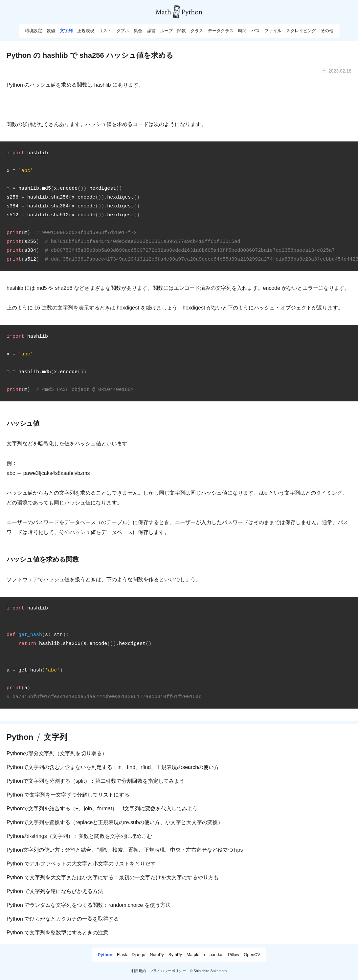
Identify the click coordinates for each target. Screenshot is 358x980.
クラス (197, 31)
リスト (105, 31)
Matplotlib (196, 955)
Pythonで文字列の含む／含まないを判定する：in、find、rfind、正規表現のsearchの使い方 (113, 767)
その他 (327, 31)
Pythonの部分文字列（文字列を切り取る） (57, 753)
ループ (166, 31)
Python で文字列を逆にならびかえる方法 (55, 891)
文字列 (66, 31)
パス (256, 31)
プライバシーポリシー (168, 971)
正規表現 (86, 31)
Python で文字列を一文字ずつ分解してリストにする (68, 795)
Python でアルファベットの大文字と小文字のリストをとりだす (81, 864)
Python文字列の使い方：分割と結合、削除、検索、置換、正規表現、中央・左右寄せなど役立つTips (125, 850)
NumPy (157, 955)
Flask (122, 955)
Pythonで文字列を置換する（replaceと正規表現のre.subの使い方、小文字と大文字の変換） (115, 822)
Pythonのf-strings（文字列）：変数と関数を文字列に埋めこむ (79, 836)
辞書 (151, 31)
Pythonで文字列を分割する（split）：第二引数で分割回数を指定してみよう (96, 781)
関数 (182, 31)
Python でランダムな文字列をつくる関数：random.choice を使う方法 (89, 905)
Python (20, 737)
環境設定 (34, 31)
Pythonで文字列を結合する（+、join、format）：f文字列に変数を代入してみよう (102, 809)
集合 (138, 31)
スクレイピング (301, 31)
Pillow (234, 955)
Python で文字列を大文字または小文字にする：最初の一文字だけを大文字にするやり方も (113, 877)
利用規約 (139, 971)
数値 (51, 31)
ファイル (273, 31)
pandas (217, 955)
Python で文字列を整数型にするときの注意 (57, 933)
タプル (123, 31)
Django (138, 955)
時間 (242, 31)
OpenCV (252, 955)
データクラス (221, 31)
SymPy (175, 955)
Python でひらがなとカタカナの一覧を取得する (63, 919)
